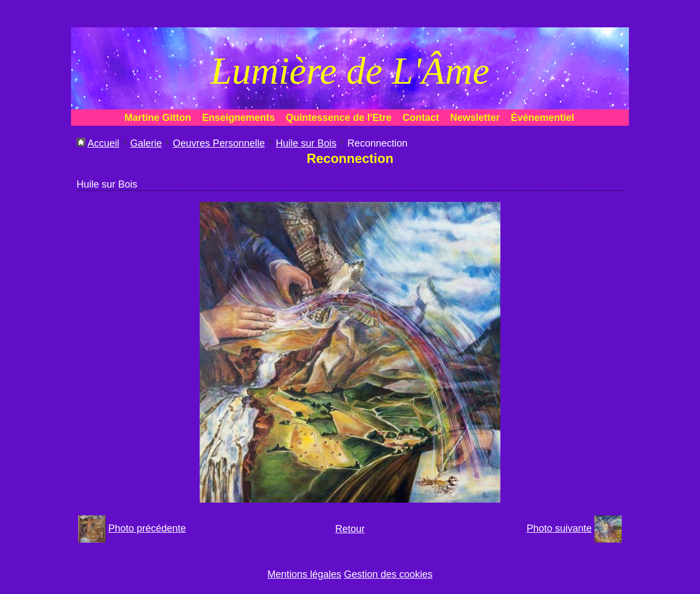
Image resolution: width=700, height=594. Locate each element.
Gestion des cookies (388, 574)
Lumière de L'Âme (350, 71)
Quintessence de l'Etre (339, 118)
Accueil (103, 143)
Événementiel (542, 118)
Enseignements (239, 118)
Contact (421, 118)
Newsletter (475, 118)
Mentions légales (304, 574)
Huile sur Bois (306, 143)
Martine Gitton (158, 118)
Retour (350, 529)
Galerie (146, 143)
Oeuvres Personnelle (219, 143)
